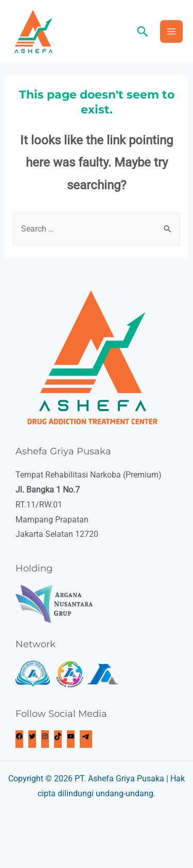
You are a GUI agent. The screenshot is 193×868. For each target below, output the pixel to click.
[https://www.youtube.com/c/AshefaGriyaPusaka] (71, 737)
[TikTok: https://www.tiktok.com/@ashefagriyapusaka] (58, 737)
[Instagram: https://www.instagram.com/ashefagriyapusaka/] (45, 737)
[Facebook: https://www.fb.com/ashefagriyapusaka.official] (19, 737)
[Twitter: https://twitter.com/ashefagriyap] (32, 737)
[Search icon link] (143, 31)
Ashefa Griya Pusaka (126, 779)
